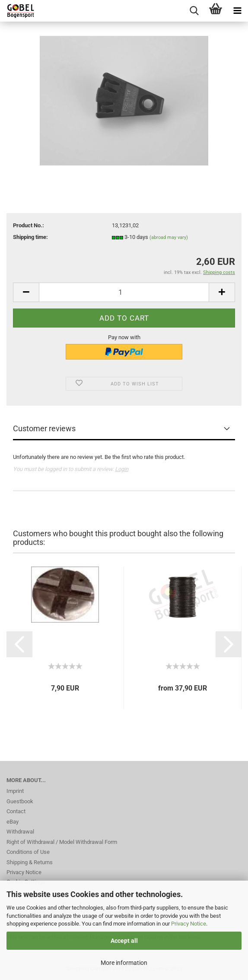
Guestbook (20, 801)
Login (122, 469)
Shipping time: (30, 237)
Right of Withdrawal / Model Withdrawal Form (62, 842)
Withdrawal (20, 832)
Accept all (124, 941)
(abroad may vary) (169, 237)
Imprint (15, 791)
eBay (13, 822)
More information (124, 963)
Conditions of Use (28, 852)
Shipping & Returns (30, 862)
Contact (16, 811)
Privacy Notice (189, 924)
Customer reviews (44, 428)
